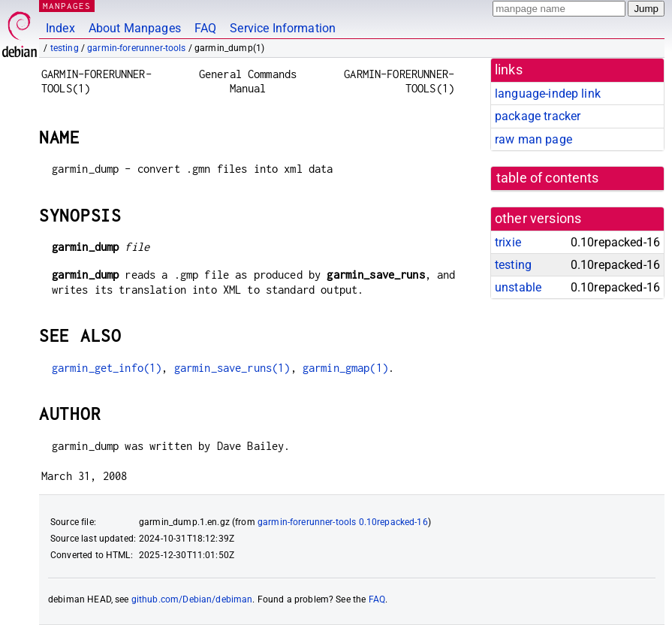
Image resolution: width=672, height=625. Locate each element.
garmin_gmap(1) (345, 368)
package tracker (538, 116)
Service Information (283, 28)
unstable (518, 287)
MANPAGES (67, 6)
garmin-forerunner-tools (136, 48)
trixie (508, 242)
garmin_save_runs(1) (232, 368)
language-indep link (548, 94)
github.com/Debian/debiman (192, 599)
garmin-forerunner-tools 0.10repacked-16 (343, 522)
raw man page (533, 139)
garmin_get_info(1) (107, 368)
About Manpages (135, 28)
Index (60, 28)
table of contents (548, 178)
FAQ (205, 28)
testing (65, 48)
